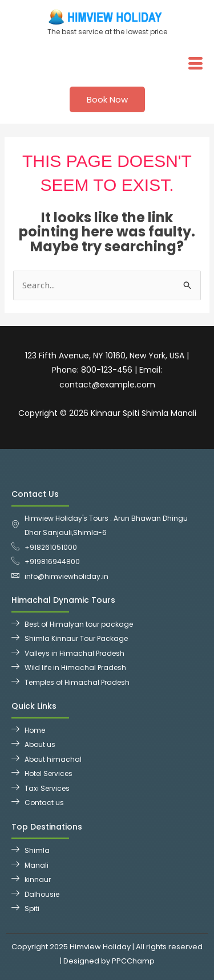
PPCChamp (133, 961)
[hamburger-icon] (195, 64)
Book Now (107, 99)
